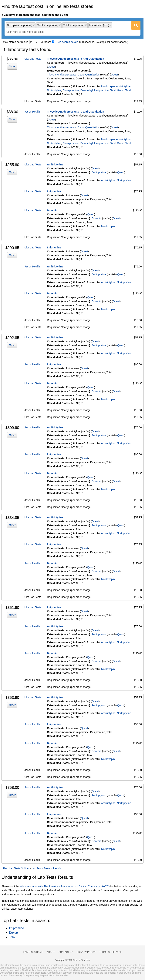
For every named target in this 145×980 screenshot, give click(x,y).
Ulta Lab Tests (33, 59)
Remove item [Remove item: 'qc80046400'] (34, 25)
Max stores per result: (16, 42)
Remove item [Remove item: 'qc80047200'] (86, 25)
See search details (67, 42)
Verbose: (46, 42)
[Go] (136, 25)
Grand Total (124, 90)
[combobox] (72, 28)
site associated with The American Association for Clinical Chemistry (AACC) (65, 886)
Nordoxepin (108, 86)
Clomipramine (71, 90)
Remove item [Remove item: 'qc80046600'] (60, 25)
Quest (51, 67)
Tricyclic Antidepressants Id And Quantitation (76, 59)
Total (113, 90)
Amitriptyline (123, 86)
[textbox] (28, 32)
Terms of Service (111, 952)
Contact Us (66, 952)
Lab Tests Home (33, 952)
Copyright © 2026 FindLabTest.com (72, 960)
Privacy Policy (86, 952)
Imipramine (54, 191)
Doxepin (52, 210)
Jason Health (32, 112)
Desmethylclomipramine (94, 90)
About (51, 952)
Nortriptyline (54, 90)
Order (12, 66)
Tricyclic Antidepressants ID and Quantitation (73, 75)
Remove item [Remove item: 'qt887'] (111, 25)
